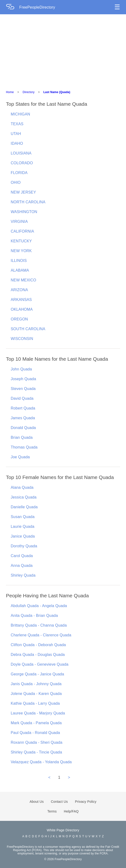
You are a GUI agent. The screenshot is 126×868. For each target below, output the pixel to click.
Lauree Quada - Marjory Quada (38, 713)
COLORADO (22, 163)
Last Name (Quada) (57, 92)
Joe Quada (20, 457)
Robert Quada (23, 408)
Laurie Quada (23, 526)
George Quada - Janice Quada (37, 674)
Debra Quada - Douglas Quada (38, 655)
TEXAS (17, 124)
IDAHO (17, 143)
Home (10, 92)
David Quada (22, 398)
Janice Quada (23, 536)
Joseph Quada (23, 379)
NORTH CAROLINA (28, 202)
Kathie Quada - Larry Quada (35, 703)
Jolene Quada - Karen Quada (36, 694)
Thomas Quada (24, 447)
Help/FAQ (71, 811)
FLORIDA (19, 173)
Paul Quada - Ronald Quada (35, 733)
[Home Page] (13, 7)
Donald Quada (23, 428)
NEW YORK (21, 251)
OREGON (19, 319)
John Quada (21, 369)
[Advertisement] (63, 50)
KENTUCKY (21, 241)
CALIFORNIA (22, 231)
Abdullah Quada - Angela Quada (39, 606)
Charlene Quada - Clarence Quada (41, 635)
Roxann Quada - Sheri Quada (37, 742)
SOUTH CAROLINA (28, 329)
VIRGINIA (19, 222)
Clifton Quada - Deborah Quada (38, 645)
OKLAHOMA (22, 309)
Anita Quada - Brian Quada (34, 616)
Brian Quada (22, 437)
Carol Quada (22, 556)
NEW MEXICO (23, 280)
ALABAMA (20, 270)
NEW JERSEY (23, 192)
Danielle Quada (24, 507)
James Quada (23, 418)
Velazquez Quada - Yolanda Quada (41, 762)
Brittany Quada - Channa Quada (39, 625)
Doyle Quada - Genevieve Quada (40, 664)
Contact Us (59, 802)
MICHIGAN (20, 114)
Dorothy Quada (24, 546)
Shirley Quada (23, 575)
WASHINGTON (24, 212)
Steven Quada (23, 389)
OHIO (16, 182)
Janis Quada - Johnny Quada (36, 684)
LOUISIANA (21, 153)
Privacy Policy (86, 802)
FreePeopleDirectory (37, 7)
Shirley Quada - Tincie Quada (36, 752)
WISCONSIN (22, 339)
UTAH (16, 134)
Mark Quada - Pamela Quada (36, 723)
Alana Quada (22, 487)
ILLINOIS (19, 261)
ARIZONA (19, 290)
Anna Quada (22, 566)
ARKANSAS (21, 300)
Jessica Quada (24, 497)
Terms (52, 811)
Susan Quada (23, 517)
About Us (37, 802)
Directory (29, 92)
